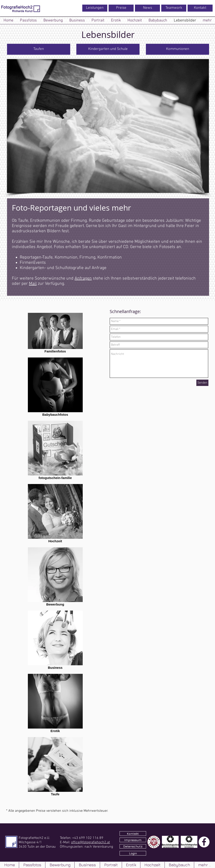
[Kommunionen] (177, 49)
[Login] (133, 853)
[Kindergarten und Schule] (108, 49)
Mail (33, 284)
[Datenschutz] (133, 846)
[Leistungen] (95, 8)
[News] (147, 8)
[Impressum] (133, 840)
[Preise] (121, 8)
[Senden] (202, 383)
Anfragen (83, 278)
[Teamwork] (174, 8)
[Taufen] (39, 49)
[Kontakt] (200, 8)
